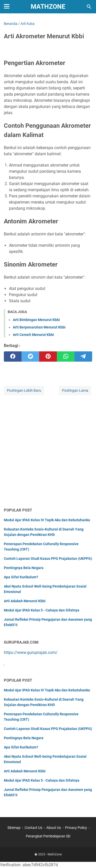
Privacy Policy (76, 828)
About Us (54, 828)
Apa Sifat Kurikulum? (21, 577)
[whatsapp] (66, 357)
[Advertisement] (48, 452)
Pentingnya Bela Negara (24, 568)
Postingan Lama (75, 390)
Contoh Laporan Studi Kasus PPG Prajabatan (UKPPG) (48, 559)
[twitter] (30, 357)
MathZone (48, 7)
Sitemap (14, 828)
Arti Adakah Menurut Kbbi (25, 601)
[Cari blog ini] (89, 7)
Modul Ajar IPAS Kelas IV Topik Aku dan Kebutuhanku (47, 520)
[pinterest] (48, 357)
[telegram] (83, 357)
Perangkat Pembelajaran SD (48, 836)
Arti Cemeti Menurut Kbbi (33, 335)
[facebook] (13, 357)
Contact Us (33, 828)
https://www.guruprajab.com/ (31, 652)
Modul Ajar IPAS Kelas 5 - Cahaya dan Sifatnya (42, 610)
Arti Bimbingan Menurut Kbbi (36, 320)
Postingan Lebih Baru (24, 390)
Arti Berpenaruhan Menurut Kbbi (39, 327)
